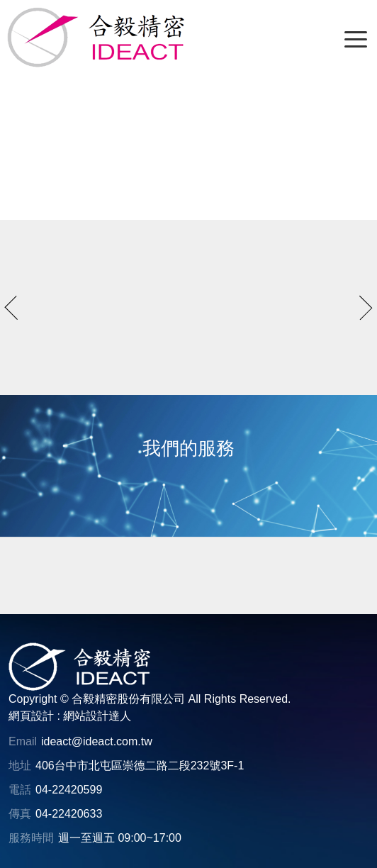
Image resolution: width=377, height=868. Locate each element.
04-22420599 (69, 790)
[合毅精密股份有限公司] (96, 37)
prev (17, 308)
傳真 (20, 814)
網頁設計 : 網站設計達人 (70, 716)
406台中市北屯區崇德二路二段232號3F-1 (140, 766)
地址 (20, 766)
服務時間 (31, 838)
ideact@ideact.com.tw (97, 741)
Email (23, 741)
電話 (20, 790)
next (360, 308)
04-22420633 (69, 814)
